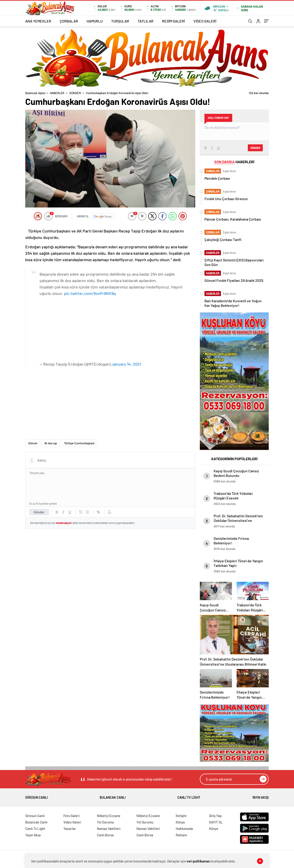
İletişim (181, 816)
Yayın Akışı (260, 796)
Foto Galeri (71, 816)
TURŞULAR (120, 21)
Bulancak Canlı (113, 796)
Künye (180, 822)
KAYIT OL (216, 822)
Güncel (33, 443)
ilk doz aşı (51, 443)
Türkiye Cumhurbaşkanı (79, 443)
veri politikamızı (198, 861)
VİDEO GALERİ (205, 21)
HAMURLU (95, 21)
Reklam (181, 835)
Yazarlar (70, 829)
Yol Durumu (105, 822)
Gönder (39, 512)
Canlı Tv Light (189, 796)
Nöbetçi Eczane (109, 816)
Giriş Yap (215, 816)
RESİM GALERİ (173, 21)
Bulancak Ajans (35, 93)
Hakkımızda (184, 829)
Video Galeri (72, 822)
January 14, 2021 (126, 364)
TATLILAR (146, 21)
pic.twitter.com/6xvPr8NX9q (90, 293)
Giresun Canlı (37, 796)
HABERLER (57, 93)
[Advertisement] (116, 329)
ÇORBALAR (69, 21)
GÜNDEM (75, 93)
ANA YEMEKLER (38, 21)
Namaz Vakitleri (109, 829)
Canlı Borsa (105, 835)
